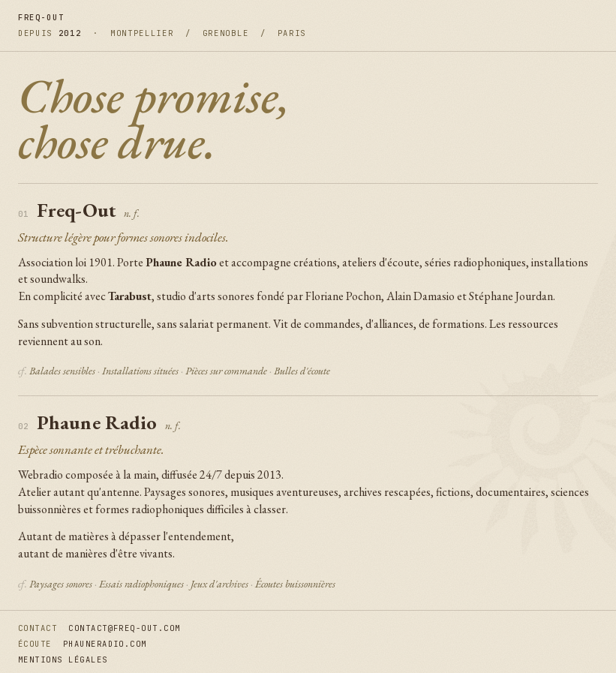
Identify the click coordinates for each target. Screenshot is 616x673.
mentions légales (63, 659)
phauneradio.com (105, 644)
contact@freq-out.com (124, 628)
